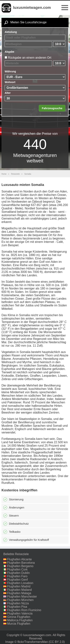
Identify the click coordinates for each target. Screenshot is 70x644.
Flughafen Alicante (19, 559)
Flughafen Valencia (20, 613)
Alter (8, 93)
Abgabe (9, 52)
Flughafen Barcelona (21, 563)
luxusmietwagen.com (32, 8)
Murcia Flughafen (19, 624)
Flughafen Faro (17, 576)
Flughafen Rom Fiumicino (24, 610)
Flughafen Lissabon (20, 583)
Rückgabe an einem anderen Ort (29, 58)
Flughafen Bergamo (20, 566)
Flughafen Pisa (17, 607)
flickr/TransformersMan (33, 642)
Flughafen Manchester (22, 597)
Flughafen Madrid (19, 586)
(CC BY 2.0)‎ (57, 642)
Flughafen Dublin (18, 573)
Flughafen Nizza (18, 603)
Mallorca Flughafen (20, 620)
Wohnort (10, 82)
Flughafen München (20, 600)
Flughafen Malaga (19, 593)
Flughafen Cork (17, 569)
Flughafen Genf (17, 580)
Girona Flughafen (19, 617)
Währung (10, 71)
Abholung (11, 32)
